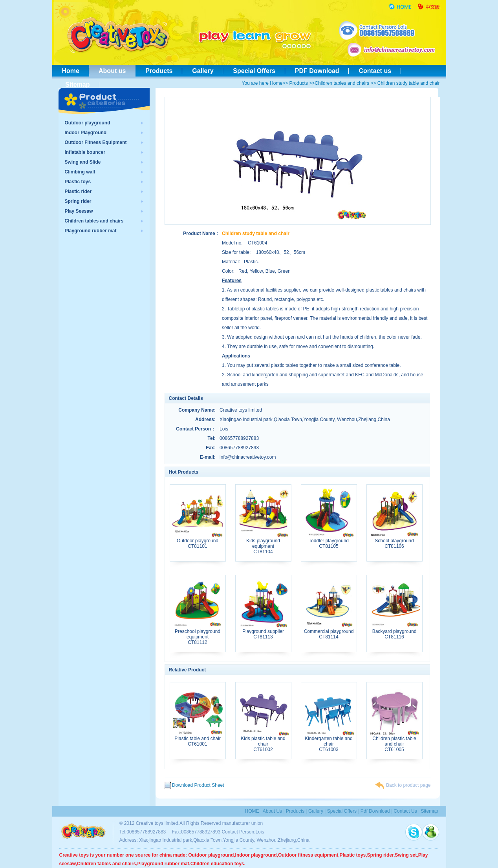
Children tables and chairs (342, 83)
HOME (252, 811)
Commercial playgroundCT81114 (329, 632)
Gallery (203, 71)
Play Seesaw (79, 211)
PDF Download (317, 71)
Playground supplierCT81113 (263, 632)
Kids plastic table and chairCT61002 (263, 742)
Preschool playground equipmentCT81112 (198, 635)
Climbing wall (80, 172)
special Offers (342, 811)
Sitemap (76, 85)
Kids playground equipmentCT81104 (263, 544)
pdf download (375, 811)
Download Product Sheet (194, 785)
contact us (405, 811)
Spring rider (78, 201)
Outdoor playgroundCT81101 (198, 541)
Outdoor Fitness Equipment (96, 142)
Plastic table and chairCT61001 (198, 739)
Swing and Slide (83, 162)
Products (159, 71)
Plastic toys (78, 182)
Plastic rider (78, 191)
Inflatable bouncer (85, 152)
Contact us (375, 71)
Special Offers (254, 71)
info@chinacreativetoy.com (248, 457)
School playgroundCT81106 (395, 541)
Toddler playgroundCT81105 (329, 541)
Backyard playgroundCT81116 (395, 632)
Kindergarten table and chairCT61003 (329, 742)
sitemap (429, 811)
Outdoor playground (88, 123)
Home (71, 71)
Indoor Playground (86, 133)
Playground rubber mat (91, 231)
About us (113, 71)
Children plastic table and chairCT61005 (395, 742)
